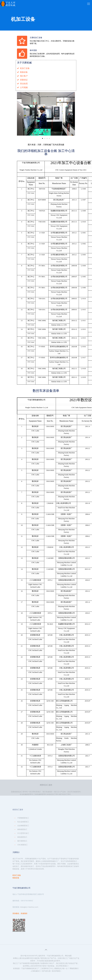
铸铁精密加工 (22, 829)
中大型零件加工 (23, 833)
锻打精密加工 (22, 841)
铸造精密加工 (22, 837)
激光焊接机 (56, 971)
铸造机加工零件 (53, 794)
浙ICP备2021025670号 (29, 956)
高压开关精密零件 (74, 792)
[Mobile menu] (89, 4)
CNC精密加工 (23, 845)
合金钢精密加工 (23, 826)
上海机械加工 (36, 971)
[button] (42, 138)
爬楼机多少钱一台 (61, 968)
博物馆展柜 (74, 968)
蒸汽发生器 (46, 971)
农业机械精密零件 (26, 794)
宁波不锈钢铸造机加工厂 (30, 968)
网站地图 (68, 956)
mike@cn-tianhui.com (29, 907)
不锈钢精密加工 (23, 818)
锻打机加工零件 (65, 794)
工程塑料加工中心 (47, 968)
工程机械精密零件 (40, 794)
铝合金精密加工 (23, 822)
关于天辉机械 (24, 63)
